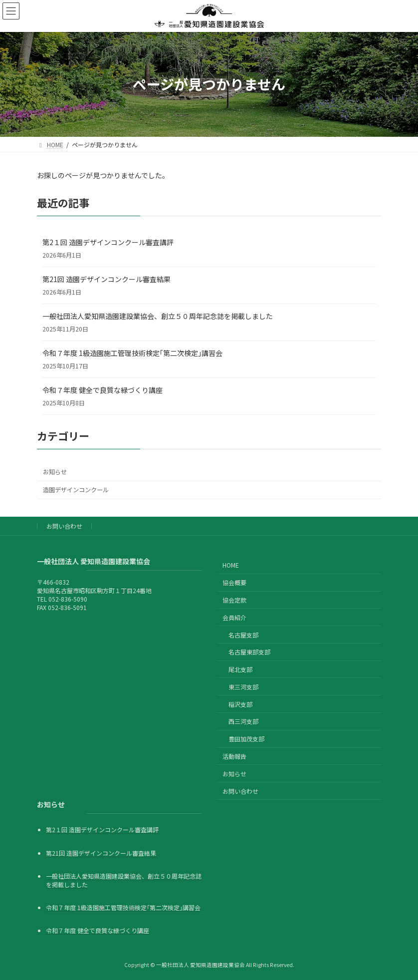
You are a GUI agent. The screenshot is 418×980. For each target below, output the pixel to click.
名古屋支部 (243, 634)
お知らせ (55, 472)
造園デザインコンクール (76, 490)
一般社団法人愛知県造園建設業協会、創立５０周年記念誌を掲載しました (158, 316)
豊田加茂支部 (246, 739)
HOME (231, 565)
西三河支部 (243, 721)
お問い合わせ (64, 526)
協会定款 (234, 600)
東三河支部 (243, 687)
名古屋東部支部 (249, 652)
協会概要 (234, 582)
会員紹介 (234, 617)
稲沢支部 (240, 704)
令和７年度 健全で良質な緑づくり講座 (103, 390)
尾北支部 (240, 669)
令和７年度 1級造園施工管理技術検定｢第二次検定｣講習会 (132, 353)
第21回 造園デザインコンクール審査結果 (106, 279)
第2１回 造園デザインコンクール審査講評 (108, 242)
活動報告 (234, 756)
